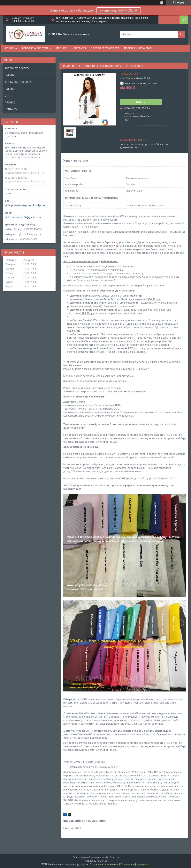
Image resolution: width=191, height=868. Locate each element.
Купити (141, 102)
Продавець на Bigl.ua (96, 861)
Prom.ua (114, 857)
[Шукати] (182, 34)
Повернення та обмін (139, 48)
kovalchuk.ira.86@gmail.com (25, 217)
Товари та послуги (35, 48)
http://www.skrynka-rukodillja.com (28, 205)
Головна (11, 48)
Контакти (79, 48)
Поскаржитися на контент (104, 864)
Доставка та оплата (105, 48)
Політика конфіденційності (135, 864)
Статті (9, 96)
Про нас (62, 48)
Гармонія (110, 242)
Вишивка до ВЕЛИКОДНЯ (119, 10)
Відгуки (10, 75)
